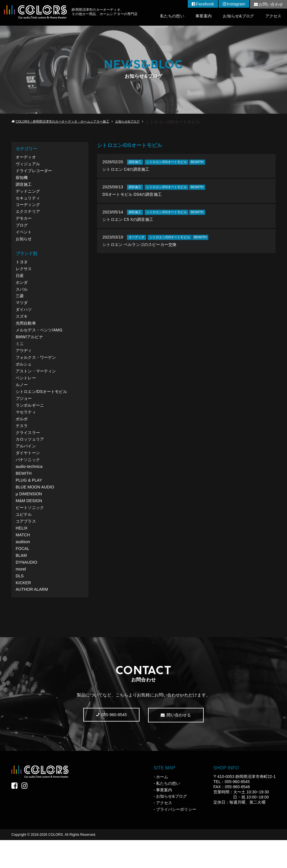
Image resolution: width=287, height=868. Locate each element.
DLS (20, 602)
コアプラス (26, 544)
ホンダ (22, 290)
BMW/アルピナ (30, 348)
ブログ (22, 230)
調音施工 (24, 186)
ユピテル (24, 537)
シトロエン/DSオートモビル (43, 406)
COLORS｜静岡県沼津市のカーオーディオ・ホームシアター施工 (66, 122)
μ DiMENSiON (30, 515)
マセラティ (26, 428)
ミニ (20, 355)
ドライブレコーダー (35, 172)
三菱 (20, 304)
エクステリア (29, 215)
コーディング (29, 208)
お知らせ (24, 244)
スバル (22, 297)
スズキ (22, 326)
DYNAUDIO (27, 587)
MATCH (23, 558)
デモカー (24, 223)
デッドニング (29, 194)
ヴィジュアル (29, 165)
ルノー (22, 399)
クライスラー (29, 450)
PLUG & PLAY (30, 500)
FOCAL (23, 573)
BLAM (22, 580)
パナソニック (29, 479)
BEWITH (24, 493)
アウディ (24, 362)
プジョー (24, 413)
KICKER (24, 609)
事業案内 (198, 16)
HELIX (22, 551)
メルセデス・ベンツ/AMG (41, 340)
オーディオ (26, 157)
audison (23, 566)
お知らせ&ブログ (235, 16)
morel (21, 595)
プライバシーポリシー (176, 837)
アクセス (272, 16)
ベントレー (26, 391)
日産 (20, 282)
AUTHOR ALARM (33, 617)
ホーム (162, 805)
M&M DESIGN (30, 522)
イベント (24, 237)
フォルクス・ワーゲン (37, 369)
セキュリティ (29, 201)
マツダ (22, 311)
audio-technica (30, 486)
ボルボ (22, 435)
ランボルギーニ (31, 420)
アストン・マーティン (37, 384)
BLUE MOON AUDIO (36, 508)
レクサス (24, 275)
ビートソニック (31, 529)
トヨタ (22, 268)
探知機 (22, 179)
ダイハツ (24, 319)
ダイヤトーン (29, 471)
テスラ (22, 442)
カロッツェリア (31, 457)
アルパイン (26, 464)
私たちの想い (165, 16)
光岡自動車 (26, 333)
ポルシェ (24, 377)
